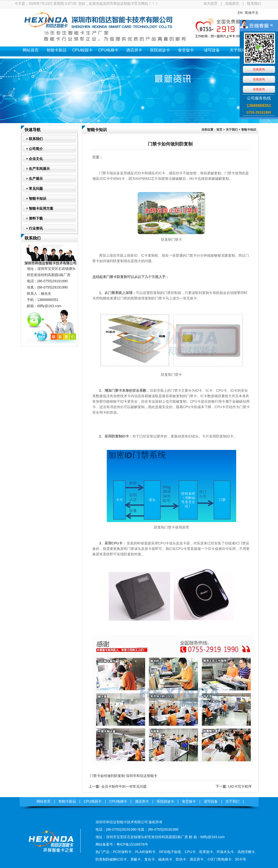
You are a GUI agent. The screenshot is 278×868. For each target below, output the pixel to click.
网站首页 (31, 50)
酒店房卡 (134, 50)
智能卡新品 (56, 50)
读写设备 (212, 50)
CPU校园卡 (83, 50)
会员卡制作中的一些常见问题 (124, 786)
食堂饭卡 (186, 50)
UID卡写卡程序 (240, 786)
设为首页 (211, 3)
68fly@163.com (49, 306)
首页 (219, 130)
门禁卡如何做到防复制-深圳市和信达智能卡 (124, 776)
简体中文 (252, 13)
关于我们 (238, 50)
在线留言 (232, 3)
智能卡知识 (249, 130)
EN (240, 13)
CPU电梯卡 (109, 50)
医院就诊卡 (160, 50)
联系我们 (254, 3)
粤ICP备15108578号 (132, 844)
